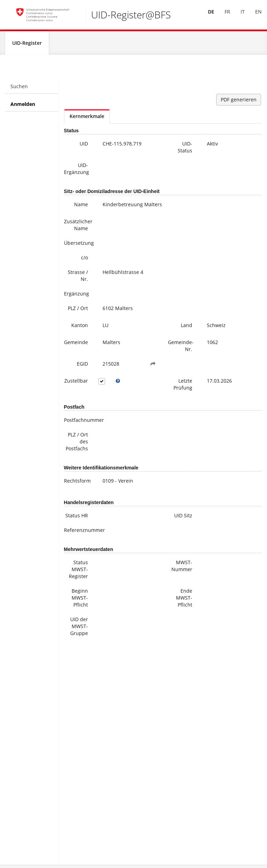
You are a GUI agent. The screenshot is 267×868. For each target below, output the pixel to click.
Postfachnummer (79, 421)
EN (254, 16)
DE (206, 16)
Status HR (77, 517)
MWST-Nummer (182, 567)
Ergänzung (76, 295)
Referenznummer (79, 531)
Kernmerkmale (87, 118)
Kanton (80, 327)
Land (187, 327)
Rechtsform (77, 482)
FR (222, 16)
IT (238, 16)
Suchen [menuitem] (19, 88)
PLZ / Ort (78, 310)
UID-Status (185, 148)
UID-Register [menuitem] (27, 44)
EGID (82, 365)
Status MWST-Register (78, 571)
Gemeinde (76, 344)
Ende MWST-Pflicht (184, 599)
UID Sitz (183, 517)
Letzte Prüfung (183, 386)
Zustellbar (76, 382)
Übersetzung (79, 244)
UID (84, 145)
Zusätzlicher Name (78, 226)
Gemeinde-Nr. (181, 347)
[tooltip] (118, 382)
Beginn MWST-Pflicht (80, 599)
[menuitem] (206, 16)
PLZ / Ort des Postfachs (77, 443)
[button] (153, 365)
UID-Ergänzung (76, 170)
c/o (84, 259)
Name (81, 206)
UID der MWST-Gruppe (79, 628)
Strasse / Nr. (78, 277)
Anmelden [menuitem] (23, 105)
